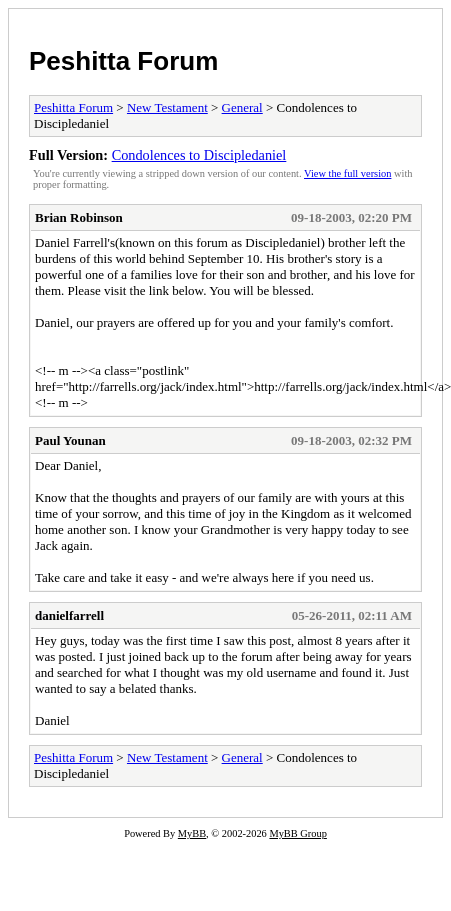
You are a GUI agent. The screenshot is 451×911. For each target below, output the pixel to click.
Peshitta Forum (123, 61)
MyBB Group (297, 833)
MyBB (192, 833)
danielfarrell (69, 615)
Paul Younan (70, 440)
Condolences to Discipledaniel (199, 155)
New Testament (167, 107)
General (242, 107)
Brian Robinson (79, 217)
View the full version (347, 173)
